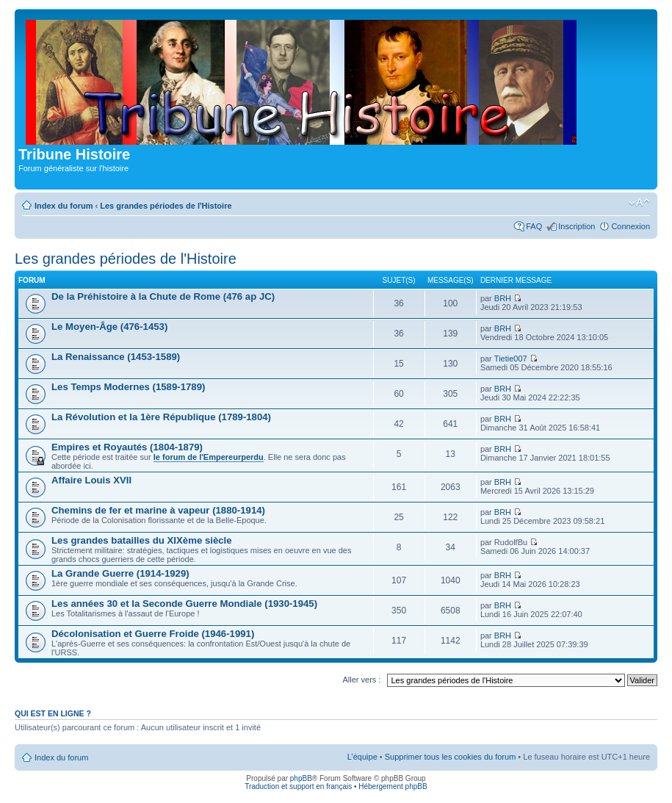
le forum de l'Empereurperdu (209, 457)
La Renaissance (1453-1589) (116, 357)
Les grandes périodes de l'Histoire (166, 206)
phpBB (301, 778)
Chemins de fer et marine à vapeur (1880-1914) (158, 510)
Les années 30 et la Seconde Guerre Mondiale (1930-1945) (184, 604)
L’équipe (362, 757)
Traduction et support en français (298, 786)
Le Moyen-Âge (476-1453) (109, 327)
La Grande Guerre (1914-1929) (120, 573)
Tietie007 (511, 359)
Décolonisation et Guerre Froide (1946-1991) (153, 634)
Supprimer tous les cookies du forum (451, 757)
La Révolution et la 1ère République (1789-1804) (161, 417)
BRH (503, 298)
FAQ (534, 226)
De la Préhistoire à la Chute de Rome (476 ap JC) (163, 296)
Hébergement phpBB (393, 786)
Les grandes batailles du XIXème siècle (142, 540)
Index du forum (64, 206)
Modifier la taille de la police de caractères (639, 203)
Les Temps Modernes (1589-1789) (128, 387)
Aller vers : (361, 680)
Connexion (631, 226)
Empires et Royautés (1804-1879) (127, 447)
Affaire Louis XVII (91, 480)
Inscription (577, 226)
